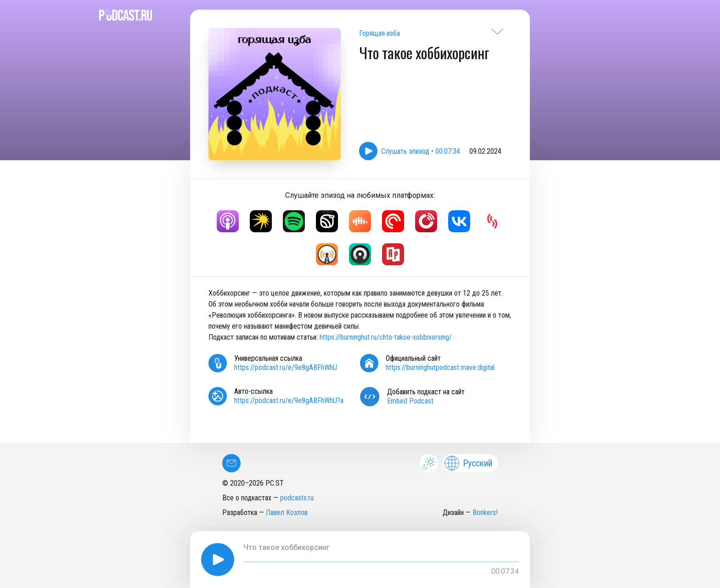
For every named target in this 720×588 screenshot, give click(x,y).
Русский (468, 463)
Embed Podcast (410, 401)
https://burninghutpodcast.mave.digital (440, 367)
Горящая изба (380, 33)
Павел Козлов (287, 512)
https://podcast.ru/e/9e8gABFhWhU (286, 367)
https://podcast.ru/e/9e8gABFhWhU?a (289, 400)
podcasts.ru (297, 498)
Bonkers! (485, 512)
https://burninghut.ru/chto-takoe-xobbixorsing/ (386, 337)
